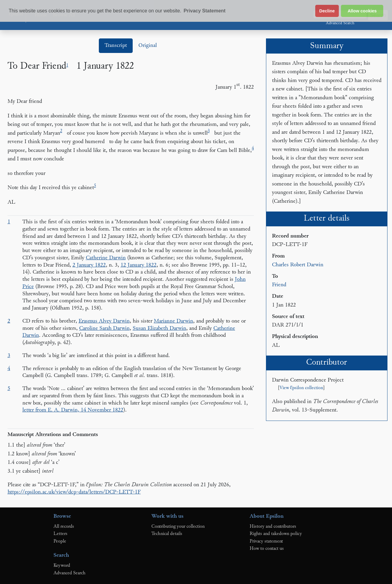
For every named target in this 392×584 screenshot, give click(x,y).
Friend (279, 285)
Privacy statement (266, 541)
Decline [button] (327, 11)
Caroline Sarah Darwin (104, 328)
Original (148, 46)
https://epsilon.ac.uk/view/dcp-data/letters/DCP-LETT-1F (74, 492)
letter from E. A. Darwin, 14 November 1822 (73, 410)
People (60, 541)
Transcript (116, 46)
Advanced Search (340, 23)
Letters (60, 534)
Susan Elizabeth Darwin (159, 328)
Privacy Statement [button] (204, 11)
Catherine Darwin (106, 258)
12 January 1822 (139, 265)
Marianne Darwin (173, 321)
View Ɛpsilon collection (301, 388)
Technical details (167, 534)
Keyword (62, 566)
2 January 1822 (89, 265)
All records (64, 527)
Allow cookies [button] (362, 11)
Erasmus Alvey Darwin (104, 321)
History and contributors (273, 527)
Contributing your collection (178, 527)
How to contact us (267, 549)
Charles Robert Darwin (298, 265)
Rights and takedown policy (276, 534)
